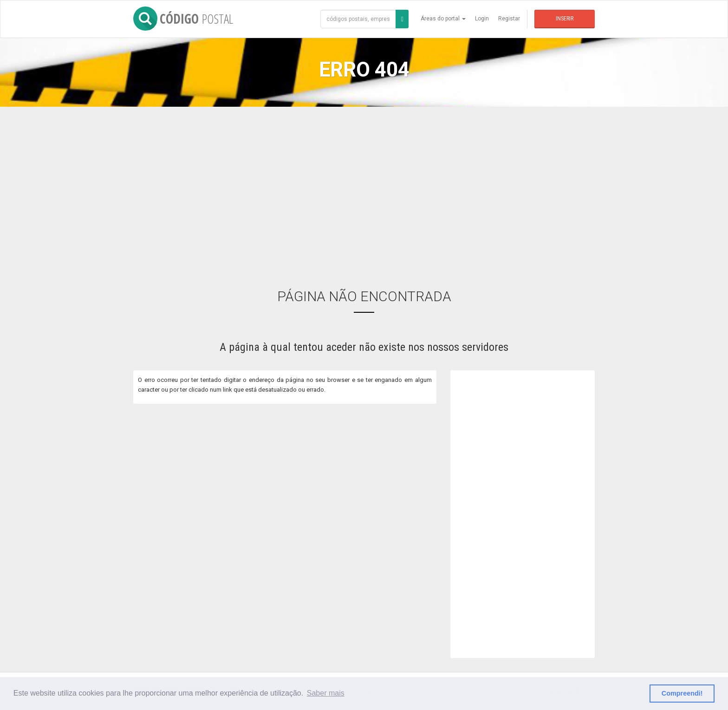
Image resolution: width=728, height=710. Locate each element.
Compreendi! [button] (682, 693)
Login (482, 19)
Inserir (565, 19)
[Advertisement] (364, 191)
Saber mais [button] (326, 693)
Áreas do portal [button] (443, 19)
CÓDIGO (183, 19)
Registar (509, 19)
